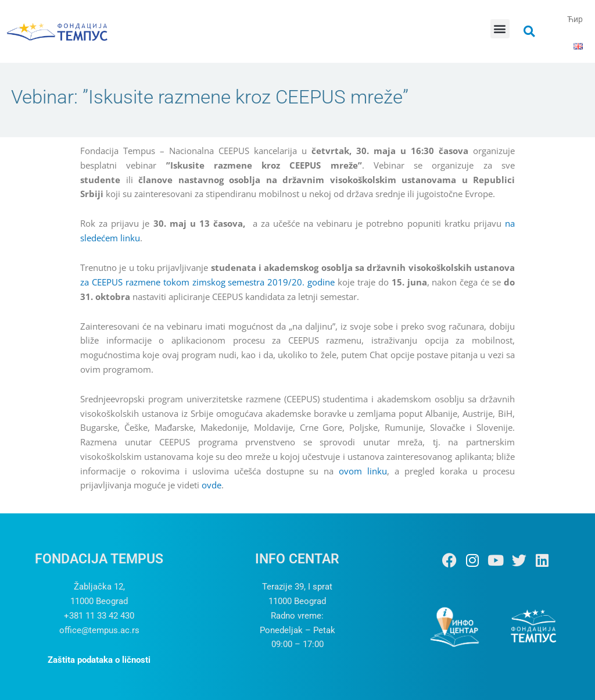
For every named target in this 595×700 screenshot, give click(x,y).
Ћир (575, 19)
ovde (212, 485)
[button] (500, 29)
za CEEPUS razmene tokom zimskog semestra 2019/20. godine (207, 282)
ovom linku (363, 471)
